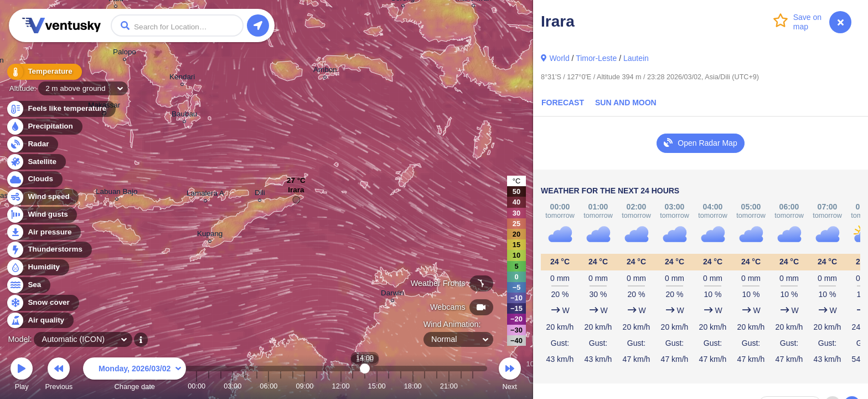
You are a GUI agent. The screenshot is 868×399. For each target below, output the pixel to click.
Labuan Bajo (117, 193)
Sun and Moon (626, 103)
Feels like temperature (61, 109)
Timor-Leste (596, 58)
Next (510, 375)
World (559, 58)
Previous (59, 375)
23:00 (473, 386)
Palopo (125, 53)
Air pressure (43, 232)
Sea (28, 285)
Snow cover (42, 303)
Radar (32, 144)
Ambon (325, 71)
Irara (296, 193)
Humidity (37, 267)
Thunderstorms (49, 250)
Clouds (34, 179)
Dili (260, 194)
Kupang (210, 235)
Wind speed (42, 197)
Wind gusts (42, 215)
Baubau (184, 116)
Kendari (182, 78)
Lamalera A (205, 195)
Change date (135, 375)
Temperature (44, 72)
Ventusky (60, 25)
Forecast (563, 103)
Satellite (36, 162)
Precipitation (44, 127)
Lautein (636, 58)
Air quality (40, 321)
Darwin (392, 295)
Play (22, 375)
